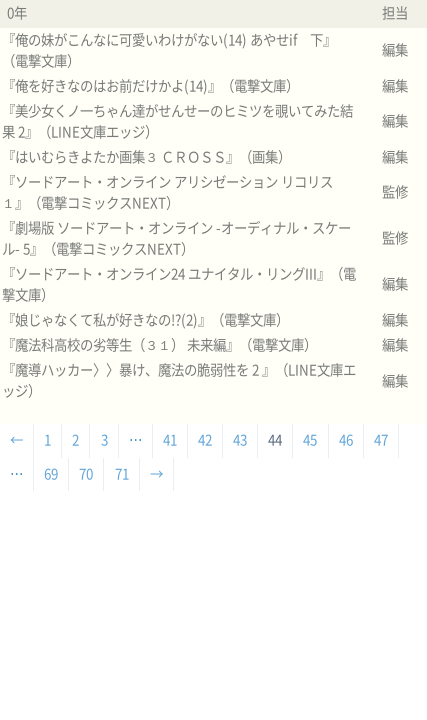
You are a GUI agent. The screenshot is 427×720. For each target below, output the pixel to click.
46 (346, 440)
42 (205, 440)
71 (122, 474)
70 (86, 474)
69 (51, 474)
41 (170, 440)
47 (381, 440)
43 (240, 440)
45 (310, 440)
